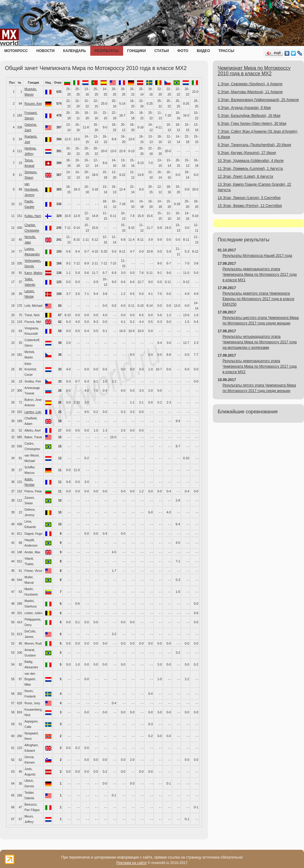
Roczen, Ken (33, 104)
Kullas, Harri (33, 216)
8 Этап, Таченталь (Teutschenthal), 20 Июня (254, 145)
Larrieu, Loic (33, 412)
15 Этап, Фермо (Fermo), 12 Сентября (250, 206)
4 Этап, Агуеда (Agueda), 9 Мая (244, 108)
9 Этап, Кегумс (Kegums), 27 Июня (247, 153)
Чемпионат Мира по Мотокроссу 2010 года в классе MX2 (254, 71)
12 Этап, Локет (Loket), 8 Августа (245, 177)
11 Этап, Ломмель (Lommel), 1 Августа (250, 169)
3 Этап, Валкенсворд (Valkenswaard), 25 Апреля (258, 100)
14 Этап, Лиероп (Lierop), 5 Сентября (249, 198)
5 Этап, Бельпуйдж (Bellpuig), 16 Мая (249, 116)
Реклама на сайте (132, 863)
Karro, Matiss (34, 273)
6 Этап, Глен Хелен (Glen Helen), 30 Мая (252, 124)
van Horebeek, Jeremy (32, 189)
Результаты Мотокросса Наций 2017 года (257, 256)
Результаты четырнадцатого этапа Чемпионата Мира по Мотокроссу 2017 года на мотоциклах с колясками (260, 342)
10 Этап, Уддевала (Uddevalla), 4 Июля (251, 161)
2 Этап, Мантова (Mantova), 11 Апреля (250, 92)
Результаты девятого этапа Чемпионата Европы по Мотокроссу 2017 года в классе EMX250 (258, 299)
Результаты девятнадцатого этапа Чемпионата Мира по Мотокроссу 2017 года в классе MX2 (260, 366)
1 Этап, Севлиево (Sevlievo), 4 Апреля (250, 84)
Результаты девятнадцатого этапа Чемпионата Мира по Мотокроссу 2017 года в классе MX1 (260, 275)
